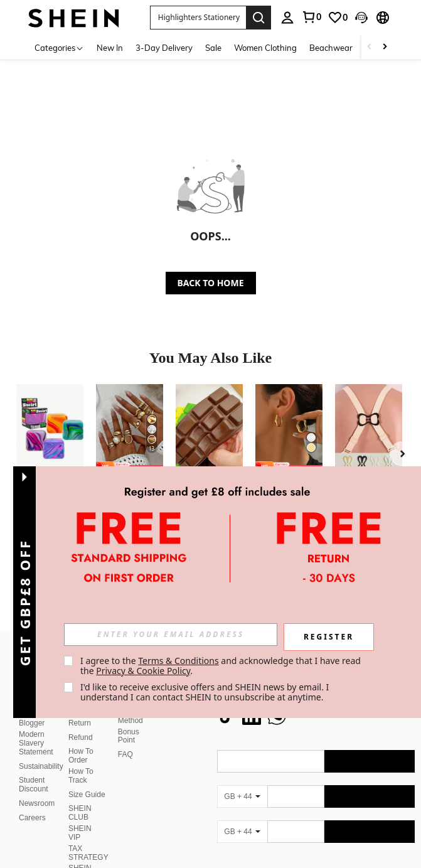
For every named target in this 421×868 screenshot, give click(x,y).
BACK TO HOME (211, 283)
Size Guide (87, 780)
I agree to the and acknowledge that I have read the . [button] (222, 666)
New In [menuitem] (110, 48)
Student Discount (34, 769)
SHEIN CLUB (80, 798)
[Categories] (59, 47)
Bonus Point (129, 721)
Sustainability (41, 751)
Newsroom (37, 788)
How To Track (81, 761)
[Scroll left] (370, 47)
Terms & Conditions (179, 661)
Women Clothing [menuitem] (265, 48)
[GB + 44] (242, 781)
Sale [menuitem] (213, 48)
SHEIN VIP (80, 818)
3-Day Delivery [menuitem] (164, 48)
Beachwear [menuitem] (331, 48)
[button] (198, 18)
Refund (81, 722)
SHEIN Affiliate (81, 857)
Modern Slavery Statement (36, 728)
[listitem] (50, 459)
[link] (311, 17)
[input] (171, 635)
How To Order (81, 741)
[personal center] (287, 18)
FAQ (125, 739)
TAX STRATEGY (88, 838)
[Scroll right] (385, 47)
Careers (32, 803)
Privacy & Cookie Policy (143, 671)
